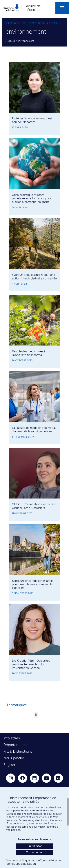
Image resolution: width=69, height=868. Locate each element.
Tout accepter (35, 852)
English (9, 765)
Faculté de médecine (32, 8)
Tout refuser (34, 846)
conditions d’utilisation (21, 864)
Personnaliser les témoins (34, 839)
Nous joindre (14, 758)
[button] (36, 715)
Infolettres (12, 738)
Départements (15, 745)
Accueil (10, 41)
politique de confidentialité (36, 860)
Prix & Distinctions (18, 751)
